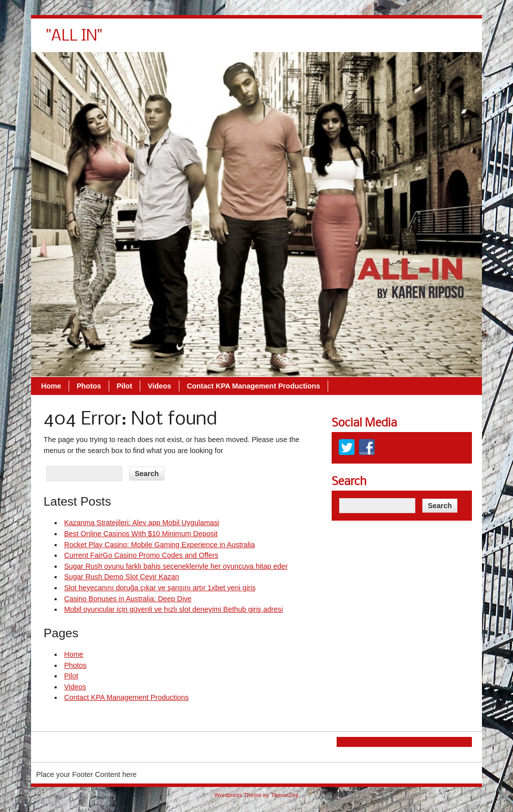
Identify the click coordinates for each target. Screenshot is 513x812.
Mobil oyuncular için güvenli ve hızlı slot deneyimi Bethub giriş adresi (174, 609)
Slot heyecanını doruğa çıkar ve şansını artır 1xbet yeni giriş (160, 588)
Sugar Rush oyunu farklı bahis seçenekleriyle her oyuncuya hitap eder (176, 566)
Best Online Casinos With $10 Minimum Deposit (141, 534)
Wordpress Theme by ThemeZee (256, 795)
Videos (301, 40)
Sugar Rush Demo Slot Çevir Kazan (122, 577)
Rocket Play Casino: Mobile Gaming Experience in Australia (160, 545)
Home (192, 40)
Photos (230, 40)
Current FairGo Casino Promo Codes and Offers (141, 555)
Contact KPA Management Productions (395, 40)
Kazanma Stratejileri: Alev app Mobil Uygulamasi (142, 523)
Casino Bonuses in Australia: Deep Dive (128, 599)
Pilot (266, 40)
